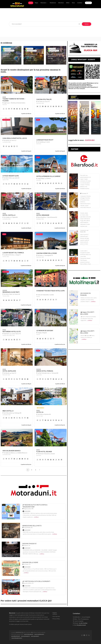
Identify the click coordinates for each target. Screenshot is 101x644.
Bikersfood (61, 3)
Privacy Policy (56, 619)
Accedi (88, 3)
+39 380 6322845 (83, 623)
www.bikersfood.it (16, 636)
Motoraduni (43, 3)
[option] (11, 55)
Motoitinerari (53, 3)
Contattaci (80, 3)
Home (31, 3)
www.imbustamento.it (17, 638)
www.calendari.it (35, 636)
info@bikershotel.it (81, 625)
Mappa (36, 3)
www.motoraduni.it (29, 634)
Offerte (68, 3)
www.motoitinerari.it (39, 634)
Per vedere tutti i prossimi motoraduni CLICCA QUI (26, 601)
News (73, 3)
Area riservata (56, 616)
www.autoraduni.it (25, 636)
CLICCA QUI (90, 140)
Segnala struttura (55, 613)
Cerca (87, 24)
